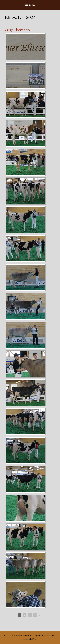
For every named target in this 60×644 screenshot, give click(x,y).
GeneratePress (30, 639)
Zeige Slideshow (17, 30)
